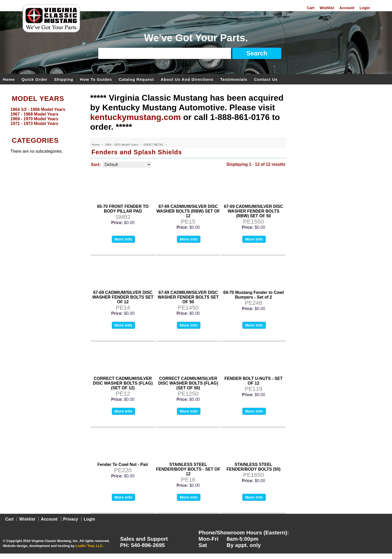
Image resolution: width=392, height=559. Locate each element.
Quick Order (35, 79)
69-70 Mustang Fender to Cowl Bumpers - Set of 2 (254, 295)
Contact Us (266, 79)
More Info (123, 239)
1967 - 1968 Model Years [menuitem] (34, 114)
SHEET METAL (154, 145)
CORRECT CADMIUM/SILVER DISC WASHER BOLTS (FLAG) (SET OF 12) (123, 383)
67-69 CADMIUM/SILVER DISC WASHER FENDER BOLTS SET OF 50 (188, 297)
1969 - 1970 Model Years (122, 145)
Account (347, 8)
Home (9, 79)
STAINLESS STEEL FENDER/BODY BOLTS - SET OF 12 (188, 469)
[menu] (44, 117)
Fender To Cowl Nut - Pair (123, 464)
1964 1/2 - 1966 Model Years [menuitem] (38, 109)
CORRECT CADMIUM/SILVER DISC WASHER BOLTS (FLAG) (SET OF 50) (188, 383)
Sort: (96, 165)
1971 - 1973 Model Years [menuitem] (34, 124)
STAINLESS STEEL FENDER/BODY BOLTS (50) (254, 467)
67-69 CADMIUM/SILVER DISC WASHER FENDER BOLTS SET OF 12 (123, 297)
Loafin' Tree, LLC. (90, 546)
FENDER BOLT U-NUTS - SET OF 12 (254, 381)
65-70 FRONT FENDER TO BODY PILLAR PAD (123, 209)
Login (365, 8)
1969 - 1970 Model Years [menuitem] (34, 119)
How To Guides (96, 79)
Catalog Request (136, 79)
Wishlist (327, 8)
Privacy (71, 519)
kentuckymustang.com (136, 117)
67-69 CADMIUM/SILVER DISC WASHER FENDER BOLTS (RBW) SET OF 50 (253, 211)
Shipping (64, 79)
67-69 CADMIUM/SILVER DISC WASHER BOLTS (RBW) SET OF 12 (188, 211)
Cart (311, 8)
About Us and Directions (187, 79)
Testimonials (234, 79)
